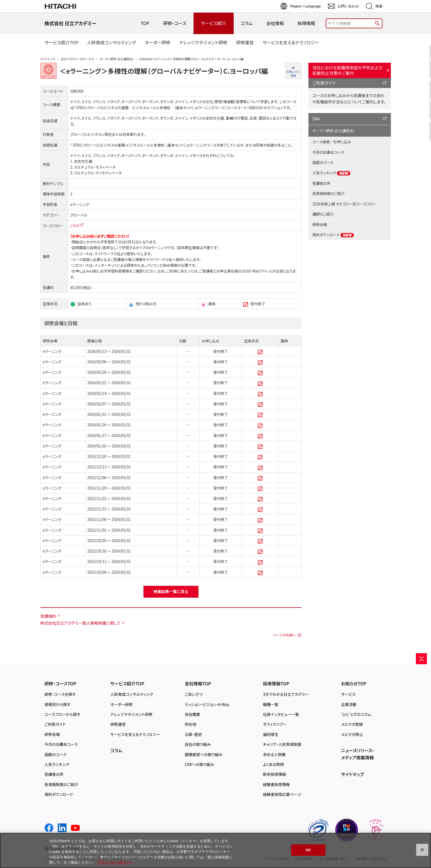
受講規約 (48, 616)
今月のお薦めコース (328, 152)
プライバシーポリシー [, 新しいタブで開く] (115, 862)
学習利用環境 (118, 271)
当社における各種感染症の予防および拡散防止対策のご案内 (347, 70)
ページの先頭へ (284, 635)
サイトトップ (48, 59)
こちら (75, 225)
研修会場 (320, 225)
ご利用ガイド (324, 83)
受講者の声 (322, 183)
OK (308, 850)
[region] (215, 850)
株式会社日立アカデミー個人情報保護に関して (81, 623)
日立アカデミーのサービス (77, 59)
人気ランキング (332, 173)
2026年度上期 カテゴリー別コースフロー (345, 204)
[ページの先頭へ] (421, 659)
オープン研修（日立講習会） (117, 59)
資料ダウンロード (333, 235)
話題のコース (323, 162)
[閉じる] (422, 850)
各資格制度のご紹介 (329, 193)
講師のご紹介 (323, 214)
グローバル (79, 215)
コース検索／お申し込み (332, 142)
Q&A (316, 119)
